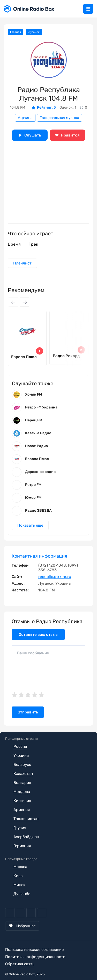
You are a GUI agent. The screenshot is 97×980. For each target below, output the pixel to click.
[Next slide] (25, 302)
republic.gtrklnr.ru (55, 577)
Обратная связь (20, 964)
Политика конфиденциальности (35, 957)
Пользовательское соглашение (34, 950)
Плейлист (22, 263)
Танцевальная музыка (59, 118)
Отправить (28, 712)
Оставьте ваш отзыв (38, 634)
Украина (25, 118)
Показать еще (30, 525)
